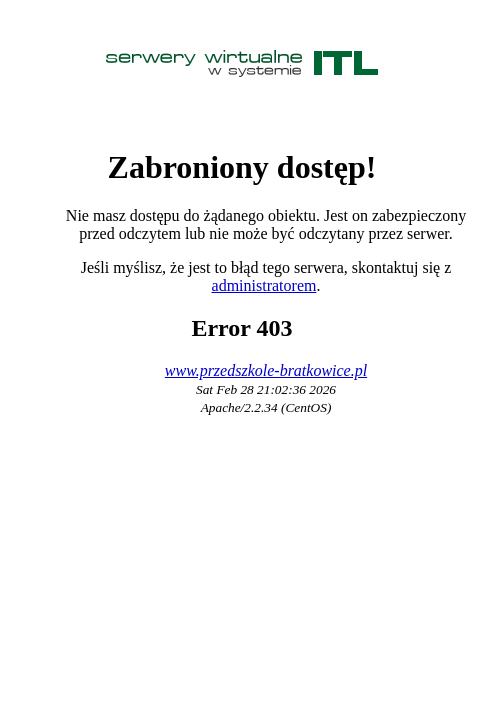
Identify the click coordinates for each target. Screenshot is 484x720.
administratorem (264, 285)
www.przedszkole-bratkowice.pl (266, 370)
